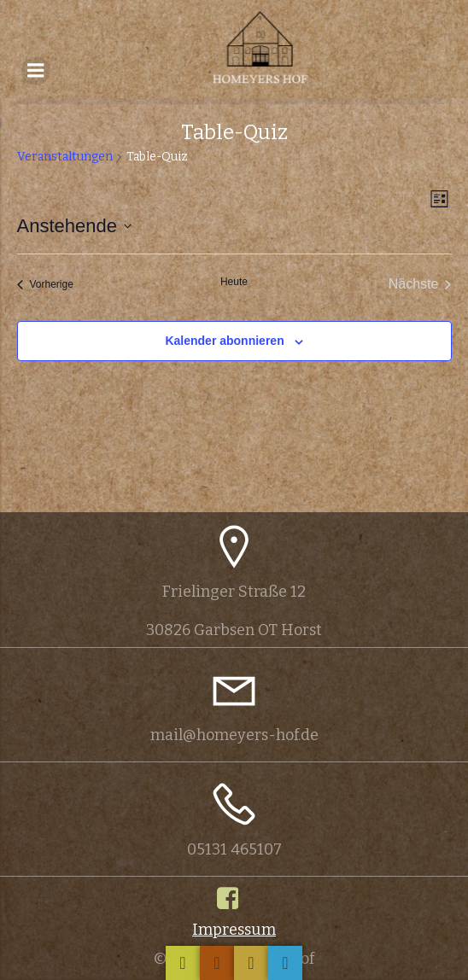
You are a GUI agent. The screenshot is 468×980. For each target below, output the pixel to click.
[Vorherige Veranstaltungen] (45, 284)
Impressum (234, 930)
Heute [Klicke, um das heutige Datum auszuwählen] (234, 282)
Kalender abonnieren (224, 341)
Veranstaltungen (65, 157)
